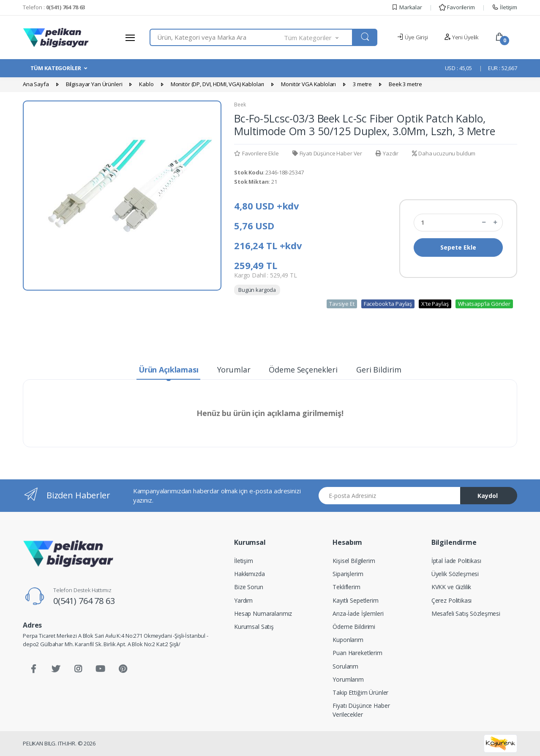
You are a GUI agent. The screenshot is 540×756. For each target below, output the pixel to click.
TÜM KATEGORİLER (56, 68)
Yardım (243, 600)
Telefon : (54, 7)
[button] (319, 37)
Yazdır (387, 153)
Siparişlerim (348, 574)
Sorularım (345, 666)
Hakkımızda (250, 574)
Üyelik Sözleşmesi (455, 574)
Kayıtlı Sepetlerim (355, 600)
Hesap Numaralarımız (263, 613)
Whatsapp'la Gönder (484, 304)
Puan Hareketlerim (357, 653)
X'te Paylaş (435, 304)
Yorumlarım (348, 679)
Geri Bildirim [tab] (379, 370)
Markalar (407, 7)
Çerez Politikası (452, 600)
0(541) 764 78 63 (84, 601)
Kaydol (488, 496)
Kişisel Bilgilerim (354, 561)
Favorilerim (457, 7)
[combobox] (217, 37)
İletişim (505, 7)
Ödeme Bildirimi (354, 627)
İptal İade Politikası (456, 561)
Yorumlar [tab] (234, 370)
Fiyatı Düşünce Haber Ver (327, 153)
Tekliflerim (346, 587)
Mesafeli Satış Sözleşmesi (466, 613)
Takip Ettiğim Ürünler (360, 692)
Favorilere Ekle (256, 153)
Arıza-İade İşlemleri (358, 613)
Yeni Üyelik (461, 37)
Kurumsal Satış (254, 627)
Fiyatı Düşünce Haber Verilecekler (361, 710)
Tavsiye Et (342, 304)
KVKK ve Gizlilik (451, 587)
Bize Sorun (249, 587)
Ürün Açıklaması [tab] (169, 370)
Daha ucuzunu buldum (444, 153)
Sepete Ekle (458, 247)
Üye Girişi (412, 37)
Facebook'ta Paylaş (388, 304)
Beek (240, 105)
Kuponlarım (348, 640)
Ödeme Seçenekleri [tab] (303, 370)
